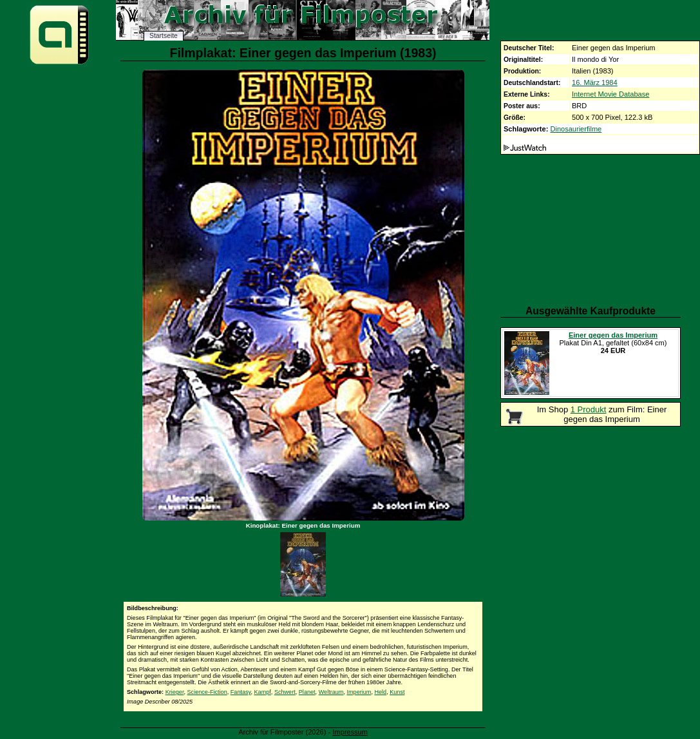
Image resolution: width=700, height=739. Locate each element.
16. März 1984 (595, 82)
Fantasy (241, 692)
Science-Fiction (207, 692)
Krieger (175, 692)
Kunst (397, 692)
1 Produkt (589, 409)
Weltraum (331, 692)
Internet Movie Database (610, 94)
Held (380, 692)
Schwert (285, 692)
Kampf (263, 692)
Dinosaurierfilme (576, 129)
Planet (307, 692)
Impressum (350, 732)
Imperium (359, 692)
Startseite (164, 36)
